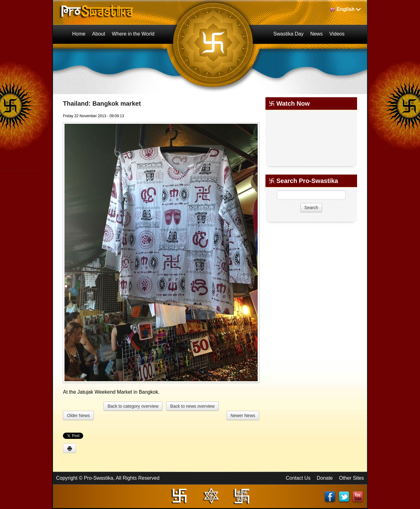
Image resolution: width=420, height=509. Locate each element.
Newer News (243, 415)
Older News (78, 415)
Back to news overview (192, 406)
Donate (325, 478)
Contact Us (298, 478)
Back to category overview (133, 406)
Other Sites (351, 478)
